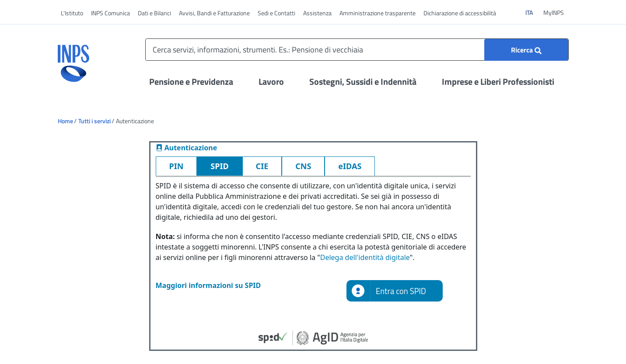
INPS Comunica (110, 13)
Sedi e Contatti (276, 13)
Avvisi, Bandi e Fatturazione (214, 13)
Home (65, 121)
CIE (262, 166)
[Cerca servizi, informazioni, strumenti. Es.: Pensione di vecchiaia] (357, 50)
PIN (177, 166)
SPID (219, 166)
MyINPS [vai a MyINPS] (554, 12)
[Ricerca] (526, 50)
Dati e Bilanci (154, 13)
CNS (303, 166)
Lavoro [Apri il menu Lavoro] (271, 81)
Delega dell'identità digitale (365, 257)
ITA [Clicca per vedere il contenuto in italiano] (533, 12)
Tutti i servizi (94, 121)
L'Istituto (72, 13)
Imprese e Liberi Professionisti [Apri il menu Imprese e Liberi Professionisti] (498, 81)
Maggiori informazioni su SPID (208, 285)
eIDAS (350, 166)
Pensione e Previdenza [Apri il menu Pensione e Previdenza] (191, 81)
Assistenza (317, 13)
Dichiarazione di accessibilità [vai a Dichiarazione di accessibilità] (460, 13)
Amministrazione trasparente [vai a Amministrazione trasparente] (378, 13)
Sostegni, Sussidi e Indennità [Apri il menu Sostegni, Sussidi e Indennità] (363, 81)
